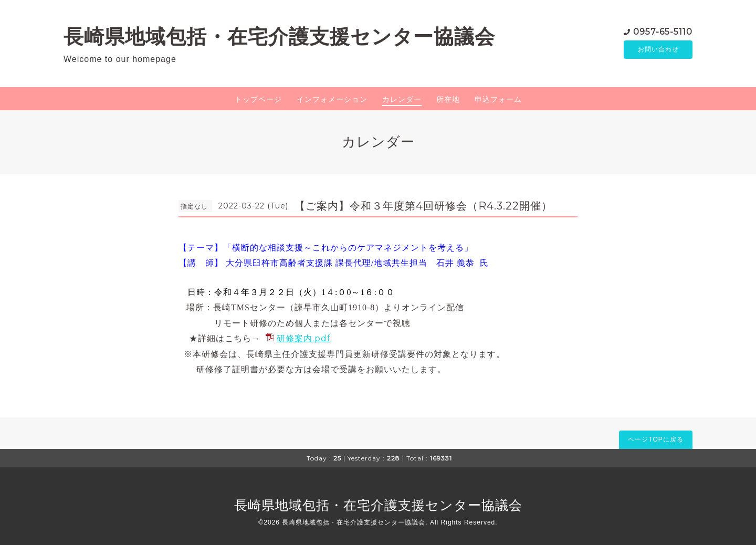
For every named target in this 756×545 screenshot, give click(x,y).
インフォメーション (332, 99)
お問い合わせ (658, 50)
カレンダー (402, 99)
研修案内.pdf (304, 338)
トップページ (258, 99)
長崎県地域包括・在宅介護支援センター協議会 (279, 36)
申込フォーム (498, 99)
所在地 (448, 99)
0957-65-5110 (663, 31)
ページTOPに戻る (655, 439)
